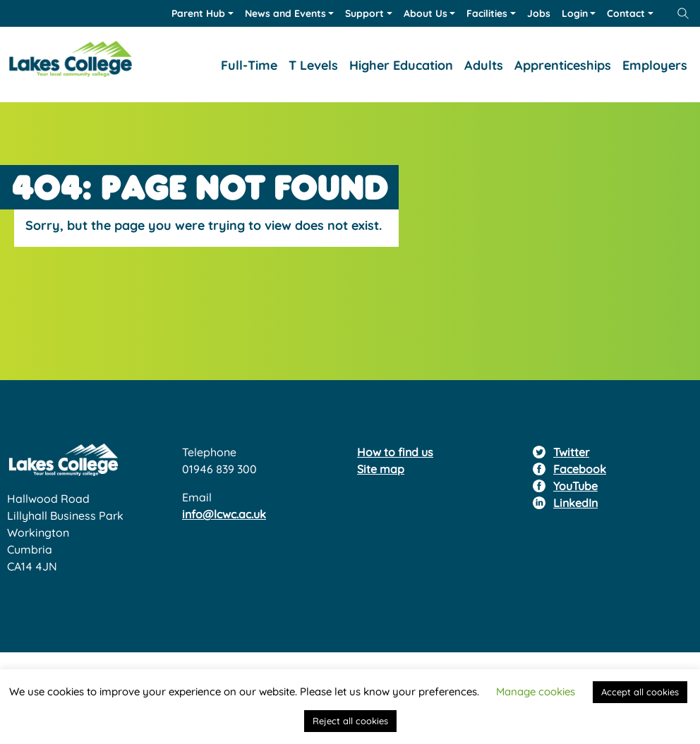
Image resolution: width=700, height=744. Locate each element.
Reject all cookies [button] (350, 721)
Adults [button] (484, 65)
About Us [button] (426, 13)
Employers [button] (655, 65)
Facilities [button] (487, 13)
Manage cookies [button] (536, 691)
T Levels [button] (313, 65)
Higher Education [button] (401, 65)
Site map (381, 469)
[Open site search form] (683, 13)
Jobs (539, 13)
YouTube (575, 486)
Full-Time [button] (249, 65)
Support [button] (364, 13)
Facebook (580, 469)
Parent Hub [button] (198, 13)
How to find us (395, 452)
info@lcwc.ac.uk (224, 514)
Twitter (571, 452)
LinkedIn (575, 503)
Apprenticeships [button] (563, 65)
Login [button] (575, 13)
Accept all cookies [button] (640, 692)
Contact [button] (626, 13)
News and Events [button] (285, 13)
